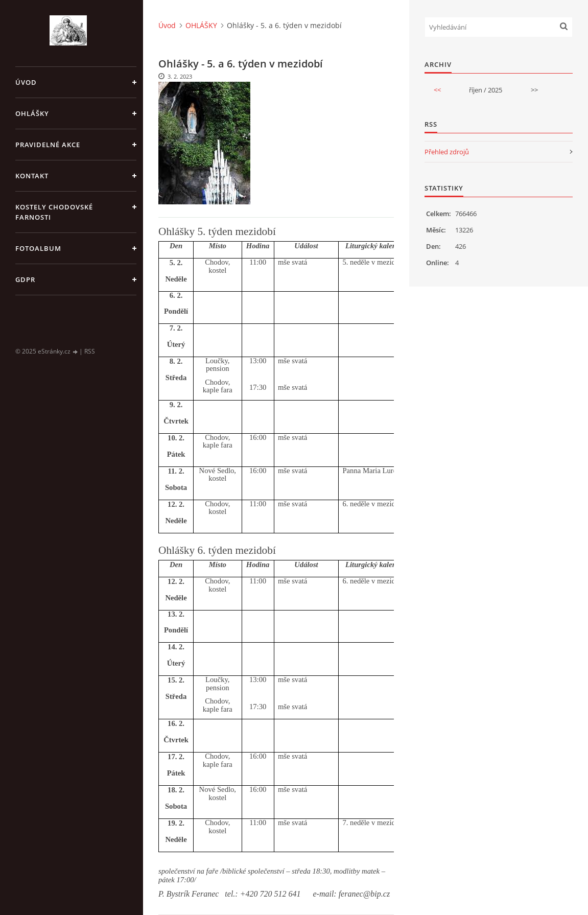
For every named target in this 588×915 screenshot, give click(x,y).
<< (437, 90)
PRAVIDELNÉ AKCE (48, 145)
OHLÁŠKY (32, 113)
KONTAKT (32, 176)
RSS (90, 351)
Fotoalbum (38, 248)
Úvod (26, 82)
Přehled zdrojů (447, 152)
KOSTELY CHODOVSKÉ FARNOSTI (54, 212)
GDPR (25, 279)
